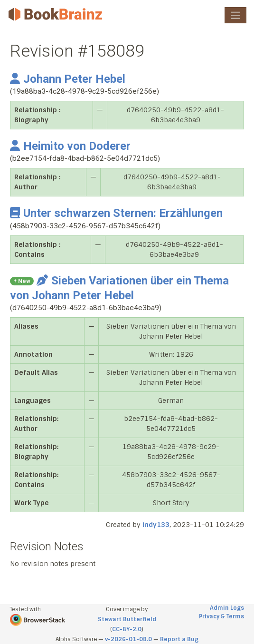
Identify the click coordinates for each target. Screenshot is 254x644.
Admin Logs (227, 608)
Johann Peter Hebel (68, 79)
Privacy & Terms (221, 616)
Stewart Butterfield (127, 619)
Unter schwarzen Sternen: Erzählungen (116, 213)
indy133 (156, 525)
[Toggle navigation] (235, 15)
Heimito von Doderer (70, 146)
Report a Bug (179, 639)
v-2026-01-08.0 (128, 639)
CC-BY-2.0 (127, 629)
